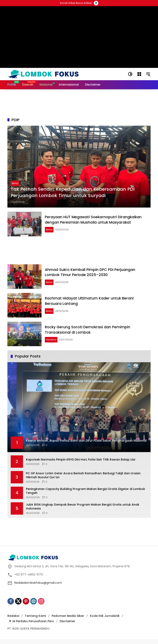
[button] (130, 74)
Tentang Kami (35, 621)
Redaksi (13, 621)
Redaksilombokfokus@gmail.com (38, 588)
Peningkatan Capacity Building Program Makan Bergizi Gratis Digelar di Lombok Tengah (85, 496)
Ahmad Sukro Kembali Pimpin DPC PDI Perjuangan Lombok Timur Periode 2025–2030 (92, 274)
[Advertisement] (79, 15)
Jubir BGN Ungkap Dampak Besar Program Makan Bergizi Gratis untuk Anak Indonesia (83, 512)
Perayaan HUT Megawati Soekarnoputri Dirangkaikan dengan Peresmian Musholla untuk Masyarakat (95, 220)
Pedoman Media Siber (68, 621)
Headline (53, 344)
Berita (15, 183)
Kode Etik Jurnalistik (105, 621)
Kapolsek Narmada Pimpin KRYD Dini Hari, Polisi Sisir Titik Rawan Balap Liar (81, 465)
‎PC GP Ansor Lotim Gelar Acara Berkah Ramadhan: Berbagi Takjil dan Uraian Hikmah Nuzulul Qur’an (83, 480)
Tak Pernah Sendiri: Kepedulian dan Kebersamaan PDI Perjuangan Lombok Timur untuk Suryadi (73, 192)
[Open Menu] (139, 74)
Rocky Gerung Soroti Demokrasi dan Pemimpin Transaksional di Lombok (90, 334)
